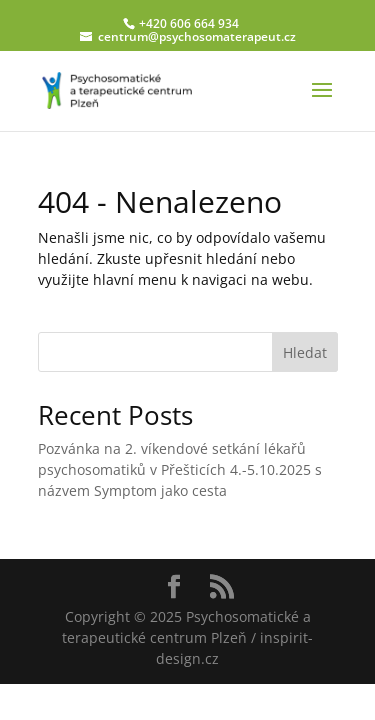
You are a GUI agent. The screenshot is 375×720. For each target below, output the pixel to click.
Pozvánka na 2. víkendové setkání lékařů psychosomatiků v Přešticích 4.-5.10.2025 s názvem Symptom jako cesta (180, 469)
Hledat (305, 352)
